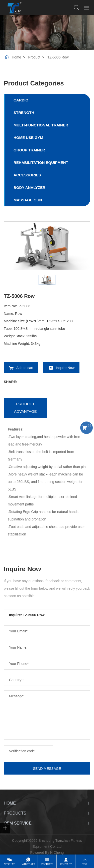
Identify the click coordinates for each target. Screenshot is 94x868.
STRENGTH (24, 113)
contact (66, 864)
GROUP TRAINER (29, 150)
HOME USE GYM (28, 138)
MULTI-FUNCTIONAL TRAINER (41, 125)
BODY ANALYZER (29, 188)
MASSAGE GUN (28, 200)
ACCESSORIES (27, 175)
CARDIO (21, 100)
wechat (10, 864)
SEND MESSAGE (47, 769)
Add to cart (25, 368)
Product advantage (25, 408)
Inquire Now (65, 368)
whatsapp (28, 864)
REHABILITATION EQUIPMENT (41, 163)
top (85, 864)
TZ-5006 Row (58, 57)
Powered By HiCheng (47, 853)
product (47, 864)
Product (34, 57)
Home (16, 57)
